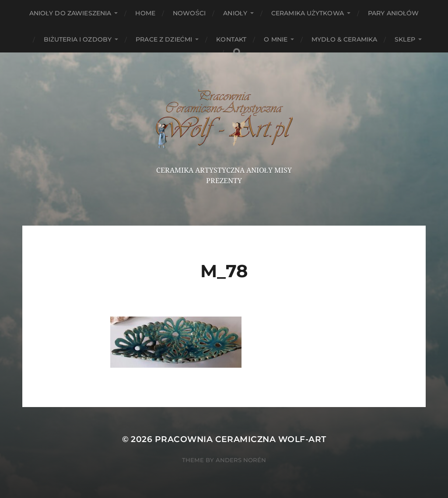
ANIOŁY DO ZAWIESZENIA (70, 13)
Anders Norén (241, 460)
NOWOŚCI (189, 13)
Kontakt (231, 39)
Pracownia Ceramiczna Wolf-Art (241, 439)
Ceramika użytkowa (308, 13)
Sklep (405, 39)
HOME (145, 13)
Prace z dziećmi (164, 39)
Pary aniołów (393, 13)
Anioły (235, 13)
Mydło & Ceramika (344, 39)
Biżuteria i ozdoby (78, 39)
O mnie (276, 39)
